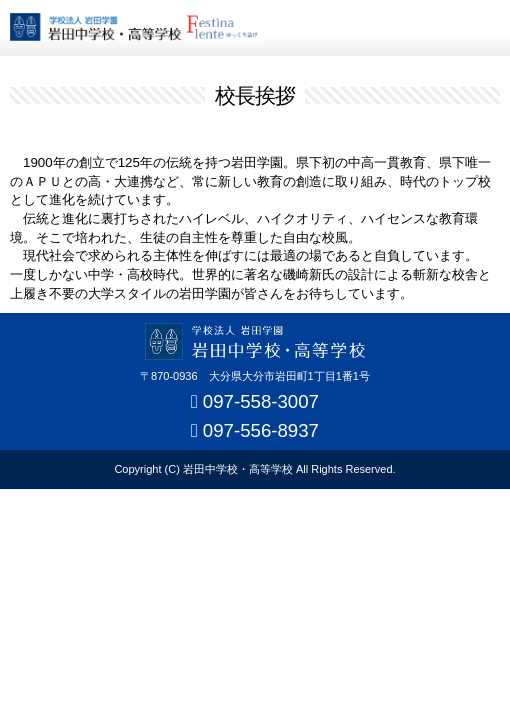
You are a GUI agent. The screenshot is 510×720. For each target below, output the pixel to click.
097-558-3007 (261, 401)
